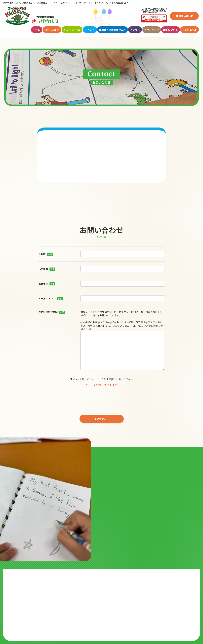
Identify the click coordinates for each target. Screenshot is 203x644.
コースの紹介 (52, 30)
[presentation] (101, 395)
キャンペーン (152, 30)
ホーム (37, 30)
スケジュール (190, 30)
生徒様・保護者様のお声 (113, 30)
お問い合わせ (184, 16)
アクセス (135, 30)
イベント (90, 30)
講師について (171, 30)
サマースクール (72, 30)
